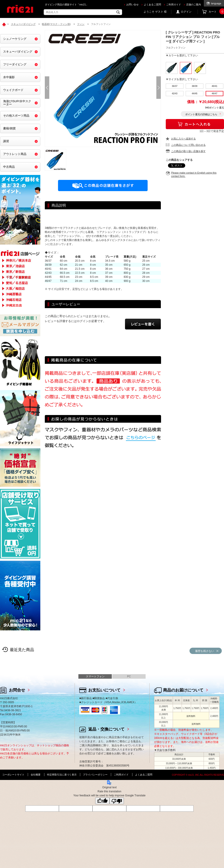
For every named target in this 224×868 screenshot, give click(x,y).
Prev (47, 88)
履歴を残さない (205, 651)
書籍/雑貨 (9, 128)
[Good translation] (102, 801)
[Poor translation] (117, 801)
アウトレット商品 (15, 154)
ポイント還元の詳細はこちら (201, 114)
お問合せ (17, 690)
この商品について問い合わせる (188, 145)
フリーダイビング (15, 64)
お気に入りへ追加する (183, 139)
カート (216, 12)
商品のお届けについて (183, 690)
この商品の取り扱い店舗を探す (188, 151)
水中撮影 (9, 77)
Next (159, 88)
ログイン (186, 12)
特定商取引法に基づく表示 (62, 775)
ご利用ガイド (174, 4)
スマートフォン (95, 676)
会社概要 (36, 775)
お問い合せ (132, 4)
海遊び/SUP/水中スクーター (17, 103)
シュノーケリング (15, 39)
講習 (6, 141)
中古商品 (9, 167)
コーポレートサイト (13, 775)
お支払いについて (104, 690)
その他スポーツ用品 (16, 116)
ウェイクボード (13, 90)
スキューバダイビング (18, 52)
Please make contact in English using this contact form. (194, 174)
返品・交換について (106, 729)
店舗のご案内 (194, 4)
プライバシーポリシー (95, 775)
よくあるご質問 (152, 4)
